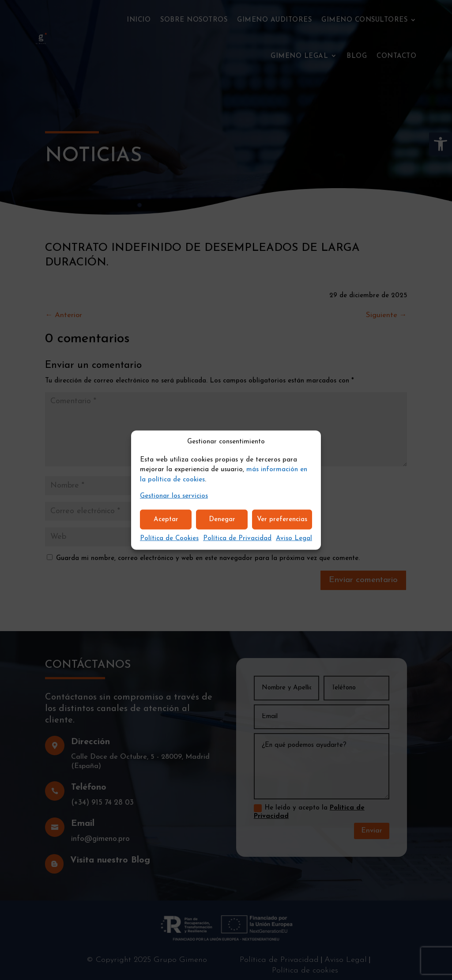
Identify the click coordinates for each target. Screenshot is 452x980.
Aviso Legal (294, 539)
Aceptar (166, 519)
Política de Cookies (169, 539)
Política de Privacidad (237, 539)
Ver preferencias (282, 519)
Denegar (222, 519)
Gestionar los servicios (174, 496)
